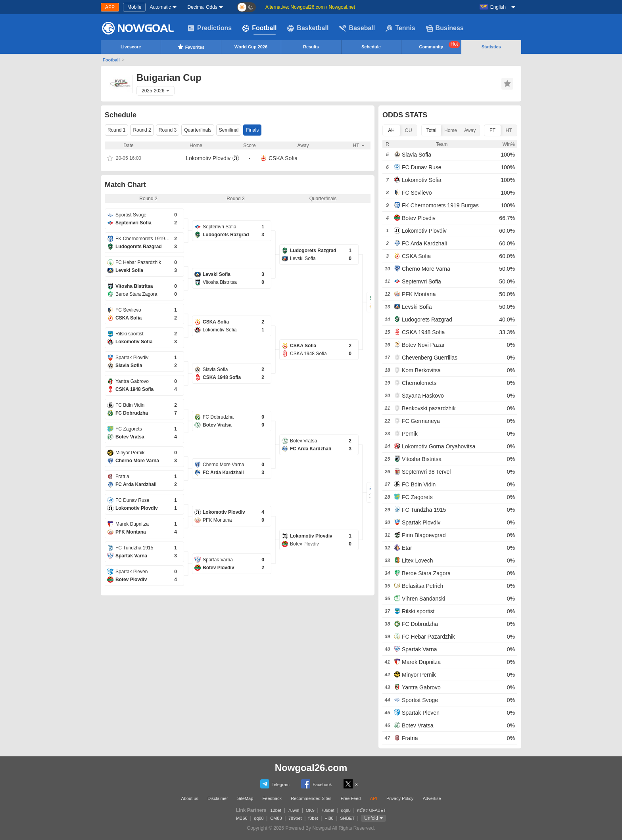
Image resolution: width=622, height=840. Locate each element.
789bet (328, 810)
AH (391, 130)
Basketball (308, 28)
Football (259, 28)
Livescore (131, 47)
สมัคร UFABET (371, 810)
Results (311, 47)
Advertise (432, 798)
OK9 (310, 810)
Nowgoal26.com (311, 768)
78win (294, 810)
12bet (276, 810)
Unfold (371, 818)
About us (189, 798)
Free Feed (351, 798)
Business (445, 28)
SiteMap (245, 798)
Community (440, 45)
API (374, 798)
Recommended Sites (311, 798)
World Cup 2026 (251, 47)
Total (431, 130)
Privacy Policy (400, 798)
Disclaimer (218, 798)
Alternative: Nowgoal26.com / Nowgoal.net (310, 7)
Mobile (134, 7)
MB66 (242, 818)
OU (409, 130)
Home (451, 130)
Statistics (491, 47)
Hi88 (329, 818)
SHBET (347, 818)
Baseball (357, 28)
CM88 (276, 818)
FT (492, 130)
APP (110, 7)
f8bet (313, 818)
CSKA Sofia (283, 158)
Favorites (191, 47)
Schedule (371, 47)
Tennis (400, 28)
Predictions (210, 28)
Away (470, 130)
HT (509, 130)
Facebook (316, 784)
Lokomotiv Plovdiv (208, 158)
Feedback (272, 798)
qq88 (346, 810)
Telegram (275, 784)
